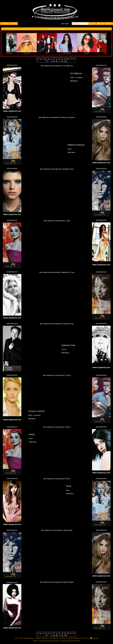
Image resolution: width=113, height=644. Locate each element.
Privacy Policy (85, 638)
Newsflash (63, 638)
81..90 (56, 61)
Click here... (72, 152)
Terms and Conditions (73, 638)
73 (60, 59)
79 (47, 61)
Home (16, 638)
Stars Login (95, 638)
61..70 (47, 59)
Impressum (45, 638)
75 (65, 59)
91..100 (64, 61)
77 (71, 59)
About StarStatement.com (27, 638)
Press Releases (54, 638)
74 (63, 59)
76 (68, 59)
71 (54, 59)
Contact (38, 638)
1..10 (40, 59)
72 (57, 59)
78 (74, 59)
